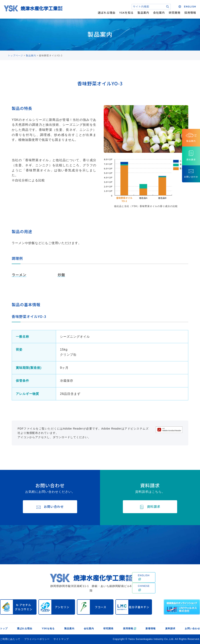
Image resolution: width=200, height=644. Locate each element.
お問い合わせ (192, 629)
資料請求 (170, 629)
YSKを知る (126, 13)
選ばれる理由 (107, 13)
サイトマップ (61, 639)
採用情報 (190, 13)
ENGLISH (144, 577)
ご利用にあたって (10, 639)
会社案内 (159, 13)
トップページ (15, 55)
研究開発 (175, 13)
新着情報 (151, 629)
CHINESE (144, 588)
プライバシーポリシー (37, 639)
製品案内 (143, 13)
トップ (4, 629)
